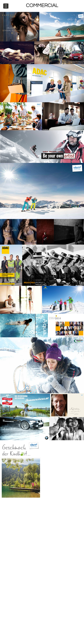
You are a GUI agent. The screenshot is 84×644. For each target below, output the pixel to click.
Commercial (42, 5)
